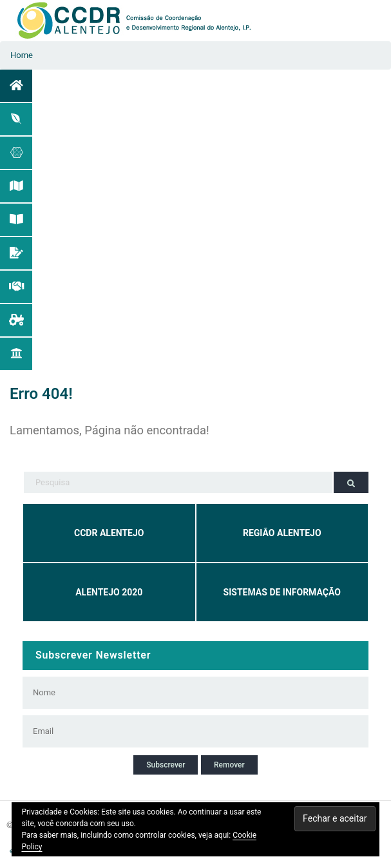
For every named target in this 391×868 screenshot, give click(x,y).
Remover (229, 765)
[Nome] (180, 693)
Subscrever (166, 765)
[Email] (180, 731)
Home (22, 55)
